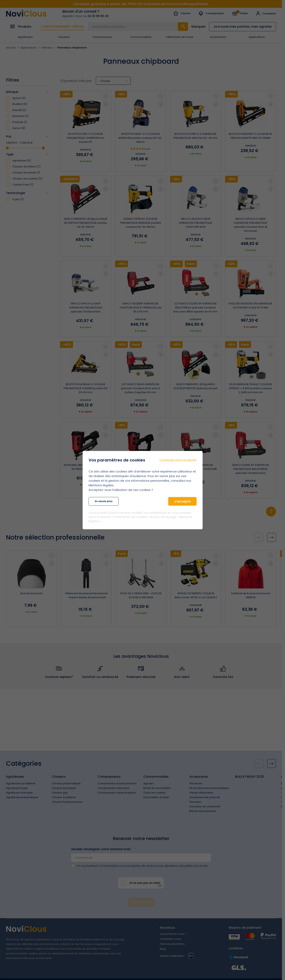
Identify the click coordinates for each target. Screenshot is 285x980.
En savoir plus (104, 501)
